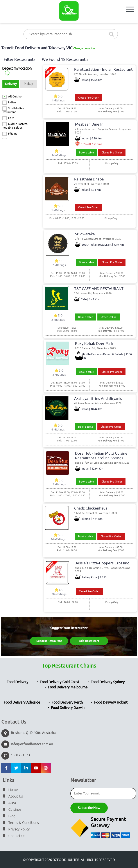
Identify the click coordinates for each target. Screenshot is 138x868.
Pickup (28, 84)
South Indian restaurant (13, 110)
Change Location (84, 48)
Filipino (13, 134)
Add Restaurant (89, 641)
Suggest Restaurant (49, 641)
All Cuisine (15, 96)
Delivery (11, 84)
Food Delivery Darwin (68, 708)
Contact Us (14, 836)
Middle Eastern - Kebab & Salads (16, 126)
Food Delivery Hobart (111, 702)
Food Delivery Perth (67, 702)
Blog (9, 816)
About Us (13, 796)
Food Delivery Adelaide (22, 702)
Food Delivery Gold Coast (59, 682)
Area (9, 803)
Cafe (11, 118)
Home (10, 790)
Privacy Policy (16, 829)
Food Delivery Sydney (108, 682)
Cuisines (12, 810)
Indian (12, 102)
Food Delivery (17, 682)
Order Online (109, 317)
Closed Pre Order (88, 98)
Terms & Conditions (21, 823)
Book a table (86, 153)
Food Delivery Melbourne (68, 687)
